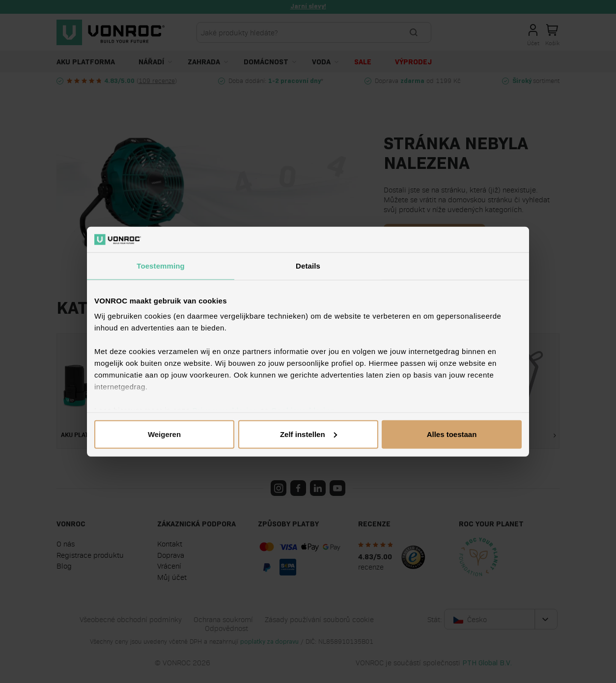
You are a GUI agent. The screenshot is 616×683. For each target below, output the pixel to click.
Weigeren (164, 434)
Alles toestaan (452, 434)
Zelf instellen (308, 434)
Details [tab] (308, 266)
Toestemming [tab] (161, 266)
